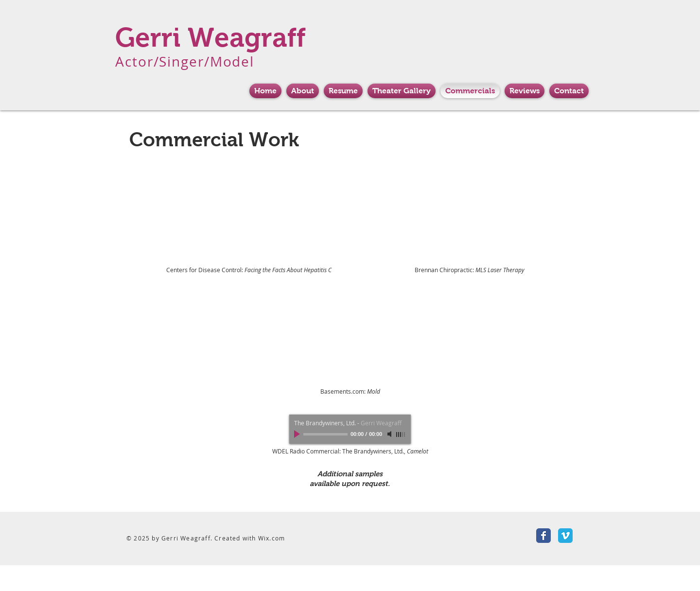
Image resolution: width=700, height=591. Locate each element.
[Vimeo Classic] (565, 536)
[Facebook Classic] (543, 536)
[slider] (401, 435)
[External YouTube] (249, 213)
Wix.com (271, 538)
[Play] (298, 434)
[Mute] (390, 434)
